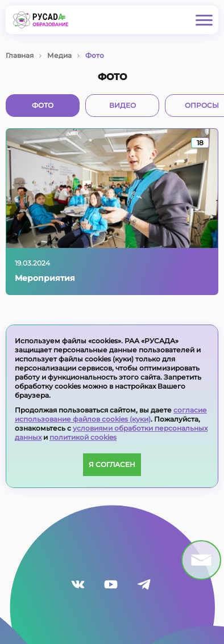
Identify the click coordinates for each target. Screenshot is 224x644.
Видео (123, 105)
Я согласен (112, 464)
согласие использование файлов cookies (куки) (111, 414)
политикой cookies (83, 437)
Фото (43, 105)
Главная (20, 55)
